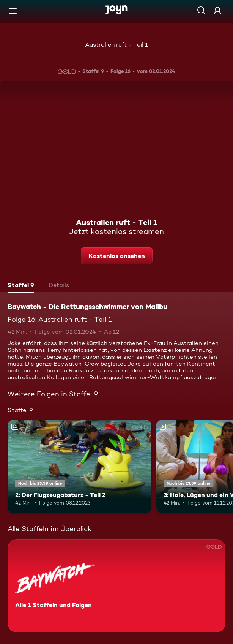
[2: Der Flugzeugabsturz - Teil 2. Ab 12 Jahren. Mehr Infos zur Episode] (80, 467)
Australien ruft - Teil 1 (116, 45)
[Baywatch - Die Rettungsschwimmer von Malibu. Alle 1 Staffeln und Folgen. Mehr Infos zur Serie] (116, 586)
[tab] (21, 286)
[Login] (217, 10)
